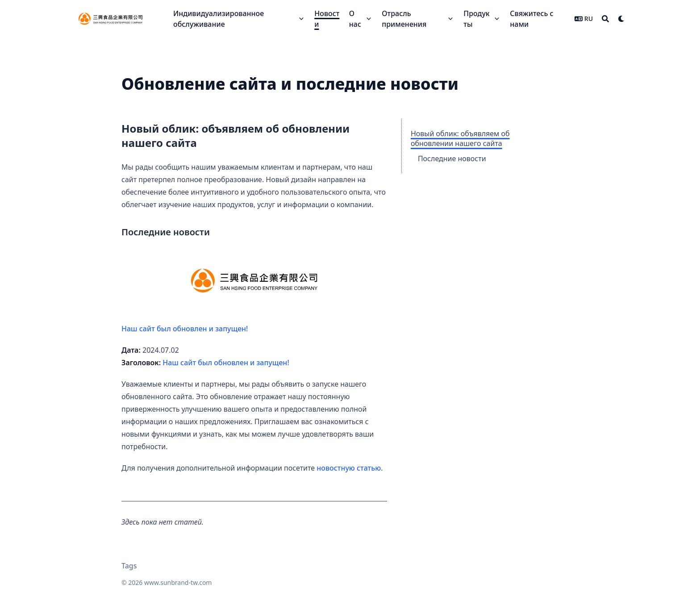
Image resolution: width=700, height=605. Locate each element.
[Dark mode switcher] (621, 19)
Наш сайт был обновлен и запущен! (224, 294)
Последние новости (452, 159)
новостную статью (349, 468)
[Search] (605, 19)
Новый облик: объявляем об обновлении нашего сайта (460, 138)
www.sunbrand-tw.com (178, 582)
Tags (129, 566)
